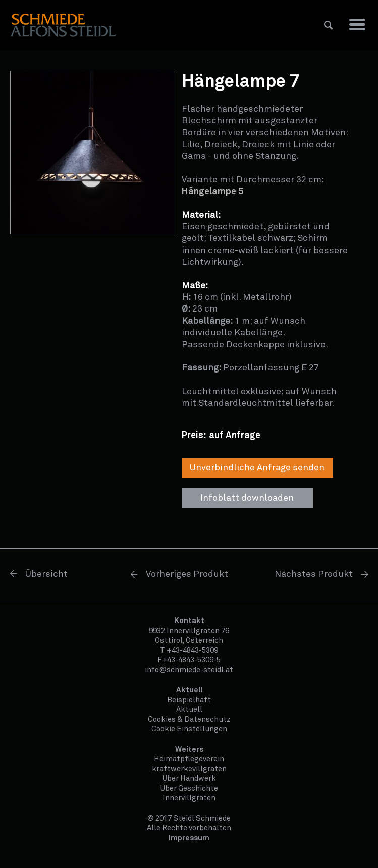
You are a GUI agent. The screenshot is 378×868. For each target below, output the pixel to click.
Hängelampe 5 (212, 192)
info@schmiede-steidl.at (189, 670)
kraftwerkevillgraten (189, 769)
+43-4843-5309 (192, 650)
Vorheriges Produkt (187, 574)
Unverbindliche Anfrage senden (257, 468)
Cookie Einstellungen (189, 729)
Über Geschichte (189, 789)
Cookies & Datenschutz (189, 720)
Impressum (189, 838)
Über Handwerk (189, 779)
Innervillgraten (189, 798)
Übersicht (46, 574)
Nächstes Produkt (314, 574)
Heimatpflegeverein (189, 759)
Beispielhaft (189, 700)
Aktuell (189, 709)
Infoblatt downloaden (247, 498)
